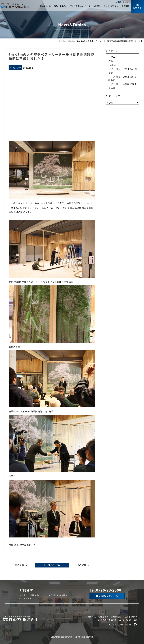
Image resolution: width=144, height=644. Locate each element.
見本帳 (112, 88)
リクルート (114, 57)
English (126, 2)
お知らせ (113, 61)
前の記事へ (21, 565)
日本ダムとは (46, 6)
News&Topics (69, 41)
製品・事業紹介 (61, 6)
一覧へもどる (53, 565)
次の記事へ (83, 565)
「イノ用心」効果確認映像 (123, 84)
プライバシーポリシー (121, 624)
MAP (134, 617)
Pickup (112, 65)
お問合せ (137, 8)
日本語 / (119, 2)
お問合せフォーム (109, 596)
